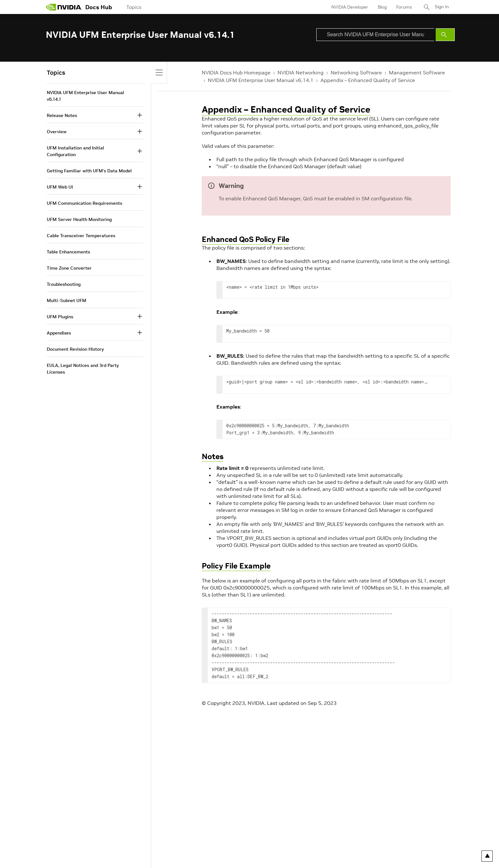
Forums (403, 7)
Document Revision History (75, 349)
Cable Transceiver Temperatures (81, 236)
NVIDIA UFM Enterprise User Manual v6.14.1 (261, 80)
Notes (213, 456)
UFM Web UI (60, 187)
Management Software (417, 72)
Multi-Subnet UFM (67, 300)
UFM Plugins (60, 317)
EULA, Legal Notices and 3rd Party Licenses (83, 369)
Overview (57, 132)
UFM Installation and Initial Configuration (75, 151)
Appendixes (59, 333)
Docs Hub (99, 7)
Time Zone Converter (69, 268)
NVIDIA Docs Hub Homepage (236, 72)
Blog (382, 7)
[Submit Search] (445, 35)
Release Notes (62, 115)
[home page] (64, 7)
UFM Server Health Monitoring (79, 219)
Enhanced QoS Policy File (245, 239)
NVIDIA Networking (301, 72)
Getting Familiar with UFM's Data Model (89, 171)
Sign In (441, 7)
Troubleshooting (64, 284)
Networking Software (356, 72)
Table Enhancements (68, 252)
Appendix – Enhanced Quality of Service (368, 80)
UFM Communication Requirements (84, 203)
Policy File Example (236, 566)
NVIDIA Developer (349, 7)
